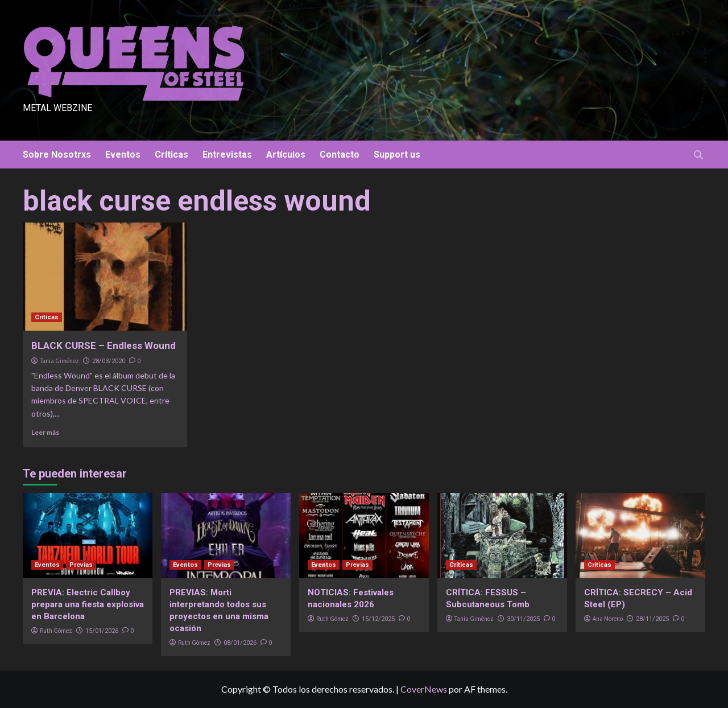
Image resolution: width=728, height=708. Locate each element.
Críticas (171, 155)
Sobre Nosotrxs (57, 155)
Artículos (286, 155)
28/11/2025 (652, 619)
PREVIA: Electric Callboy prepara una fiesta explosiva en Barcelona (88, 604)
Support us (397, 155)
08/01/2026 (240, 643)
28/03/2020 (109, 361)
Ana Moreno (608, 619)
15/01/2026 (102, 631)
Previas (81, 565)
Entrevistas (227, 155)
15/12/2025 (378, 619)
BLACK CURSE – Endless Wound (104, 345)
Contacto (340, 155)
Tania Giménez (59, 361)
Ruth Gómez (56, 631)
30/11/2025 (523, 619)
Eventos (123, 155)
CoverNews (424, 689)
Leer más (45, 432)
